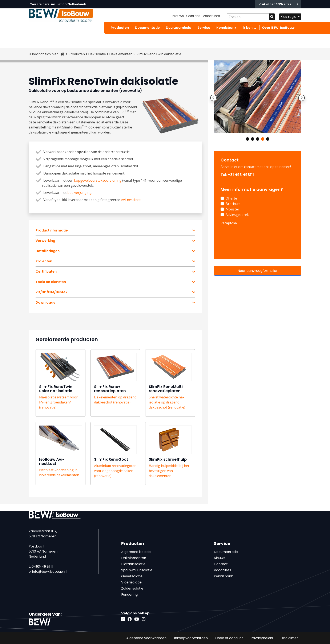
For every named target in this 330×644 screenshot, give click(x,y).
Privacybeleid (262, 638)
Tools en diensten (51, 282)
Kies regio (289, 17)
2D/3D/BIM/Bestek (51, 292)
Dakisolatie (97, 54)
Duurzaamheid (179, 28)
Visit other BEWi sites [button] (278, 4)
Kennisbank (226, 28)
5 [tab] (268, 139)
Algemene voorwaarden (146, 638)
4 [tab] (263, 139)
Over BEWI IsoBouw (278, 28)
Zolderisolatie (132, 588)
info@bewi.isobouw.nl (50, 572)
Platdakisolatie (133, 564)
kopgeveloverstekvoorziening (98, 180)
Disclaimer (289, 638)
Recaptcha (229, 223)
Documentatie (147, 28)
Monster (232, 209)
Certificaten (46, 272)
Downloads (45, 303)
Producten (120, 28)
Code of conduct (229, 638)
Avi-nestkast (131, 200)
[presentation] (253, 235)
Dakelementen (121, 54)
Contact (193, 16)
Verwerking (45, 241)
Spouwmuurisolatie (137, 570)
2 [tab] (253, 139)
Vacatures (211, 16)
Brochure (233, 204)
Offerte (231, 198)
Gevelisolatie (132, 576)
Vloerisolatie (131, 582)
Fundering (129, 594)
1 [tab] (247, 139)
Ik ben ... (249, 28)
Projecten (44, 261)
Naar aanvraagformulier (258, 271)
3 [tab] (258, 139)
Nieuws (178, 16)
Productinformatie (52, 230)
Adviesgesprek (237, 215)
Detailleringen (48, 251)
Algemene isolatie (136, 552)
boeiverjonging (79, 193)
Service (204, 28)
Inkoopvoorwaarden (191, 638)
